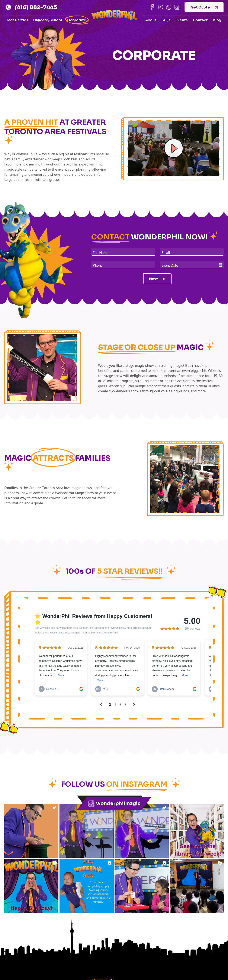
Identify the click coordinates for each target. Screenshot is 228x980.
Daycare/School (48, 20)
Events (182, 20)
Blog (217, 20)
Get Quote (204, 7)
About (151, 20)
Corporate (77, 20)
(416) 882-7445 (31, 7)
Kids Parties (17, 20)
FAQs (166, 20)
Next (157, 279)
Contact (200, 20)
